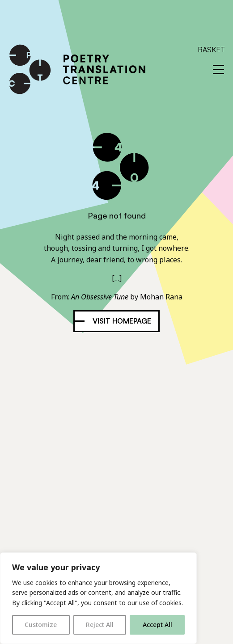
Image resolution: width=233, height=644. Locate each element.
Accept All (157, 625)
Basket (211, 50)
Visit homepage (122, 321)
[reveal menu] (218, 69)
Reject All (100, 625)
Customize (41, 625)
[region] (98, 598)
